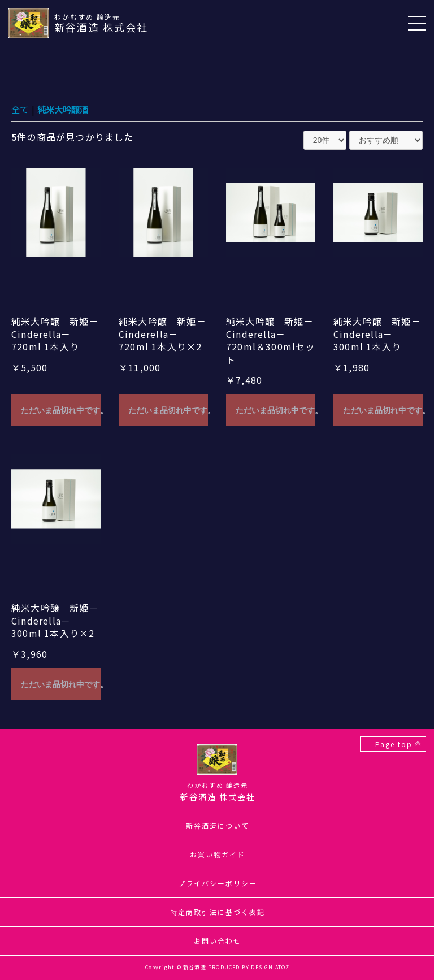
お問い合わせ (218, 941)
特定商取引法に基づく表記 (218, 912)
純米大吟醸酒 (66, 109)
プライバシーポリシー (218, 883)
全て (20, 109)
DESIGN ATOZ (270, 967)
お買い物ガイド (218, 854)
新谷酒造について (218, 825)
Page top (393, 744)
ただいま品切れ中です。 (61, 410)
